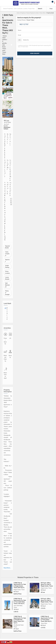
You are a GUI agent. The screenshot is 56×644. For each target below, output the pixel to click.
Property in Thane (25, 13)
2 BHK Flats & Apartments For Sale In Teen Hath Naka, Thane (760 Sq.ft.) (20, 601)
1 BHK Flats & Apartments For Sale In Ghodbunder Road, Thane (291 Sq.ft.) (20, 620)
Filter (51, 9)
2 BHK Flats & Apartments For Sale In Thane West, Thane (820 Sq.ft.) (47, 619)
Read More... (7, 568)
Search (40, 9)
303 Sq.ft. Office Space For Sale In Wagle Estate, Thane (47, 584)
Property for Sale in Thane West (38, 13)
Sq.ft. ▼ (11, 202)
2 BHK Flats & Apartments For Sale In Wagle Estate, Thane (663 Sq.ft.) (20, 585)
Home (18, 13)
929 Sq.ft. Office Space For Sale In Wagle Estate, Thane (47, 600)
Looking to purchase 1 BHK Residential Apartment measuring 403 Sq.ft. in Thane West (35, 47)
